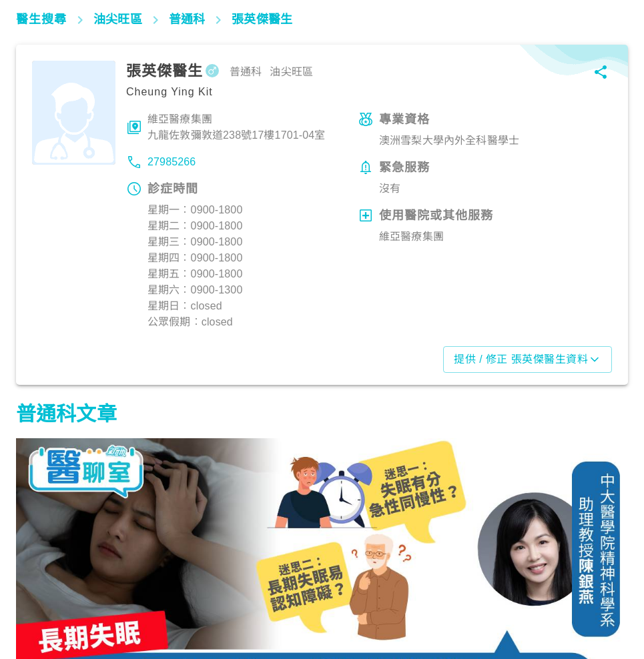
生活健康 (43, 601)
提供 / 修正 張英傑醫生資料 (528, 360)
